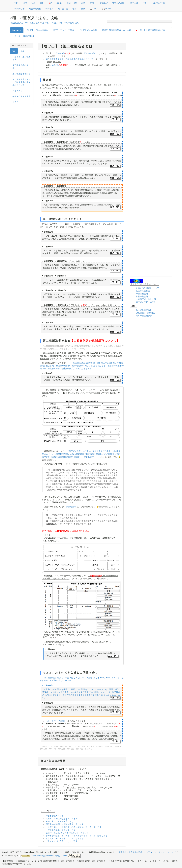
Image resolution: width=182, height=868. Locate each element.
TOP (16, 3)
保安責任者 (19, 9)
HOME (107, 9)
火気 (83, 9)
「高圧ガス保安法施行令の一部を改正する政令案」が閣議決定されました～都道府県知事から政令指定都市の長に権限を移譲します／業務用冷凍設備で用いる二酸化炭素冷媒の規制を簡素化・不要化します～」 (82, 366)
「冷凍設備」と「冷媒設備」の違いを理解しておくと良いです (74, 827)
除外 (42, 3)
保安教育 (49, 9)
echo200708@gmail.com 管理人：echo (56, 856)
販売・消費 (72, 3)
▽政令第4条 (89, 53)
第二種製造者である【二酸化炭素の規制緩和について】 (21, 82)
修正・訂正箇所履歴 (21, 96)
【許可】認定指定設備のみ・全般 (116, 30)
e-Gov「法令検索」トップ (147, 288)
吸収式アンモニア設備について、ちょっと (65, 838)
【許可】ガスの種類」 (56, 721)
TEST (94, 9)
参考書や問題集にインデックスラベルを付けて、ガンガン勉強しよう (76, 836)
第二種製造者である (21, 74)
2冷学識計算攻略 (71, 23)
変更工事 (134, 3)
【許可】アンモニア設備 (63, 30)
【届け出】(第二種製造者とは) (150, 30)
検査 (145, 3)
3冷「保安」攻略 (32, 23)
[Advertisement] (151, 85)
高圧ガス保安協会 (144, 310)
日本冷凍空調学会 (144, 316)
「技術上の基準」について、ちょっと (63, 830)
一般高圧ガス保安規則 (146, 299)
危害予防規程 (35, 9)
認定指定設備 (159, 3)
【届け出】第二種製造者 (21, 58)
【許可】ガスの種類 (88, 30)
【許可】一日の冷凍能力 (37, 30)
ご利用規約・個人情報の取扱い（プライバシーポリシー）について (146, 852)
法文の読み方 (17, 23)
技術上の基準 (119, 3)
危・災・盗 (63, 9)
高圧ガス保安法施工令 (146, 302)
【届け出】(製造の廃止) (23, 36)
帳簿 (75, 9)
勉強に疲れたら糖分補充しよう (60, 821)
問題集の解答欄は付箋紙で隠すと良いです (65, 824)
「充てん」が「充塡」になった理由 (62, 841)
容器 (93, 3)
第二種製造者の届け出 (21, 67)
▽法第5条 (60, 53)
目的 (25, 3)
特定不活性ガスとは (55, 816)
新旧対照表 (71, 507)
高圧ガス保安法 (143, 291)
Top (14, 51)
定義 (33, 3)
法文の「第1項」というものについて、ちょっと (67, 833)
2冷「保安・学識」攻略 (52, 23)
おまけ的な (17, 91)
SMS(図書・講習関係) (146, 313)
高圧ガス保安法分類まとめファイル (62, 819)
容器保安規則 (142, 296)
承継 (83, 3)
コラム (15, 102)
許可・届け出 (55, 3)
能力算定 (104, 3)
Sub (23, 51)
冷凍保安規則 (142, 294)
